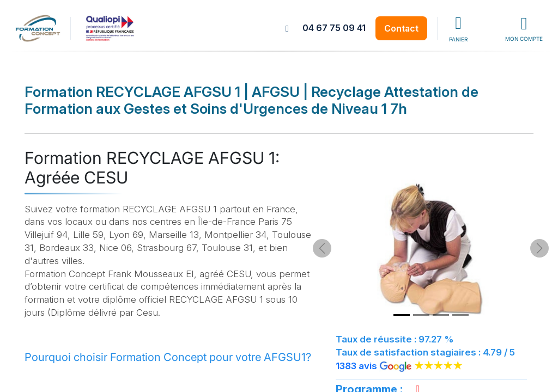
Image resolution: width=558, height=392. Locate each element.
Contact (401, 28)
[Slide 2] (421, 315)
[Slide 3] (441, 315)
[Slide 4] (460, 315)
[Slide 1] (402, 315)
